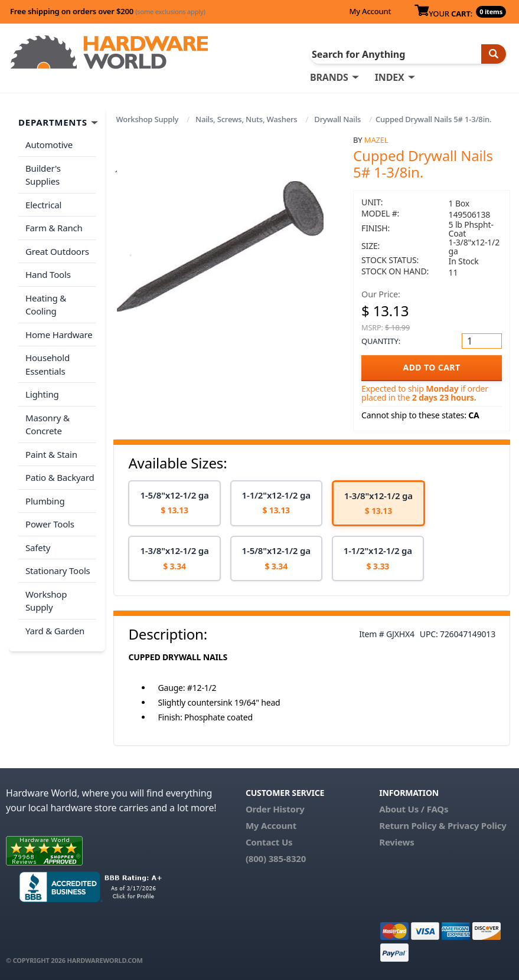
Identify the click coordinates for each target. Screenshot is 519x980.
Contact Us (269, 842)
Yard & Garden (55, 631)
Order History (275, 809)
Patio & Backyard (60, 477)
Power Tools (50, 524)
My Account (370, 11)
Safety (38, 548)
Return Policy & (412, 825)
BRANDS (329, 77)
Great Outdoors (57, 251)
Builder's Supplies (43, 175)
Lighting (42, 394)
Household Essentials (48, 364)
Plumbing (45, 501)
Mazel (376, 140)
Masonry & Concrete (48, 425)
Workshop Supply (147, 119)
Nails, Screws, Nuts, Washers (246, 119)
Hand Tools (48, 274)
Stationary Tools (58, 571)
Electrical (43, 205)
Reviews (396, 842)
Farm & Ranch (54, 228)
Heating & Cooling (46, 305)
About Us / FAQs (414, 809)
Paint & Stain (51, 454)
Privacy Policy (477, 825)
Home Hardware (59, 335)
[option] (174, 504)
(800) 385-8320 (276, 858)
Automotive (49, 145)
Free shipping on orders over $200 (108, 11)
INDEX (390, 77)
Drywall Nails (337, 119)
